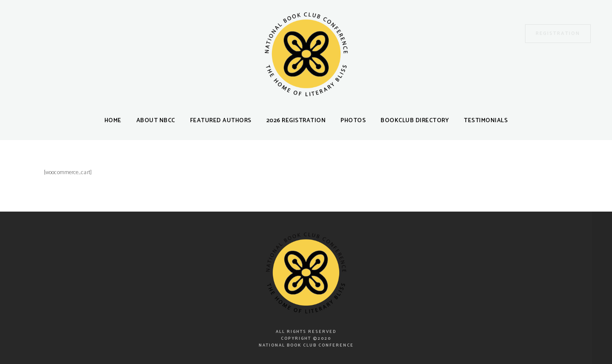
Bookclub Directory (415, 121)
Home (113, 121)
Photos (353, 121)
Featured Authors (221, 121)
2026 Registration (296, 121)
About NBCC (156, 121)
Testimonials (486, 121)
